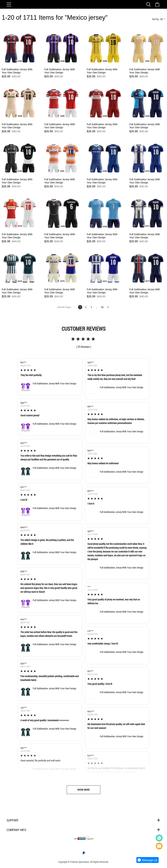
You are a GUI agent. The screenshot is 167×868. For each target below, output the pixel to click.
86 (102, 307)
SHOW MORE (83, 790)
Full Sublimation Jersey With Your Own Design (17, 71)
